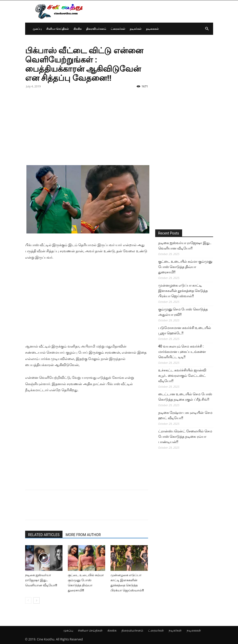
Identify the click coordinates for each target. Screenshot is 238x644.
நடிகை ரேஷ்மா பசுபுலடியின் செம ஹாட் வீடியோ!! (185, 415)
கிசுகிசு (77, 29)
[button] (207, 29)
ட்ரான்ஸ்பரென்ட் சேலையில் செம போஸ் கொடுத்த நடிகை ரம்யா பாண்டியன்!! (185, 436)
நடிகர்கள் (136, 29)
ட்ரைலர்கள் (118, 29)
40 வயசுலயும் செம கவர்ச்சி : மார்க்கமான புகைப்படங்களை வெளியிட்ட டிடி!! (182, 352)
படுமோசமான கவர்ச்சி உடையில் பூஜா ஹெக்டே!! (185, 330)
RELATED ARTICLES (44, 535)
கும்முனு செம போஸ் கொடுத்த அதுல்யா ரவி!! (183, 312)
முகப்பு (37, 29)
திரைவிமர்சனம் (96, 29)
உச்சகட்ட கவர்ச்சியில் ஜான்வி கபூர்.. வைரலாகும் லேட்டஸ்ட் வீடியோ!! (182, 375)
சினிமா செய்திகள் (58, 29)
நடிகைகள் (152, 29)
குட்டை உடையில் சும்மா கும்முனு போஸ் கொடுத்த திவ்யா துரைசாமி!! (185, 267)
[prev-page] (28, 600)
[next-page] (36, 600)
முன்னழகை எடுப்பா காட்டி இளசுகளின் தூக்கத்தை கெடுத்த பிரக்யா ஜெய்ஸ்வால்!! (183, 291)
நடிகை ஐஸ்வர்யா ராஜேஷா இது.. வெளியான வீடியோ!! (41, 580)
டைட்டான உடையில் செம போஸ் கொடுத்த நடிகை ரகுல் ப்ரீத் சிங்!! (185, 397)
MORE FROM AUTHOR (83, 535)
